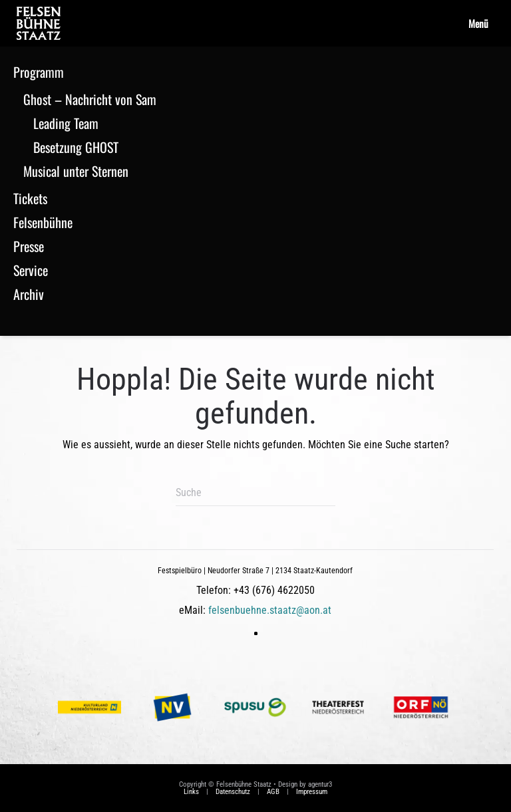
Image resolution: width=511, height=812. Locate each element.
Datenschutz (233, 792)
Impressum (312, 792)
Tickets (30, 198)
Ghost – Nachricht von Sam (90, 99)
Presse (29, 246)
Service (31, 270)
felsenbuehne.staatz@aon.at (270, 610)
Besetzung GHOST (76, 147)
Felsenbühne (43, 222)
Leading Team (66, 123)
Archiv (29, 294)
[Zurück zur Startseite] (39, 23)
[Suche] (255, 493)
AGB (273, 792)
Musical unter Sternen (76, 171)
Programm (39, 72)
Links (191, 792)
